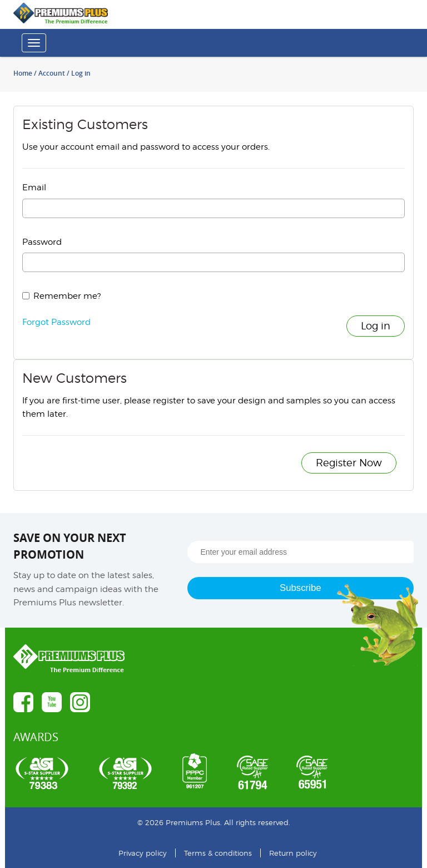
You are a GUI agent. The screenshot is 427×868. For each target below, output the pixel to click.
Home (23, 73)
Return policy (293, 853)
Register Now (349, 463)
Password (42, 242)
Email (34, 188)
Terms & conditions (218, 853)
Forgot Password (56, 322)
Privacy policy (143, 853)
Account (52, 73)
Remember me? (67, 296)
